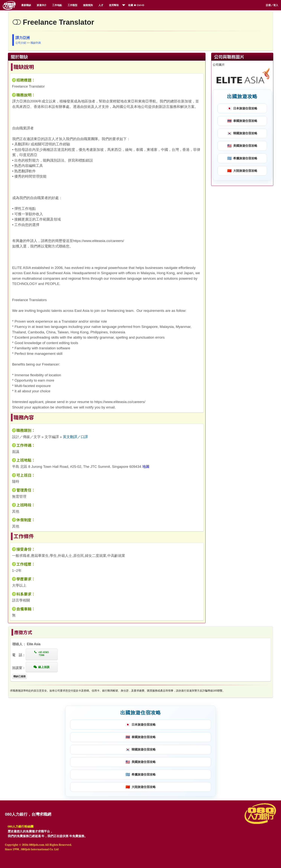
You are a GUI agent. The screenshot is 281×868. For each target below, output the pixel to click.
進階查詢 (88, 5)
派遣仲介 (42, 5)
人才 (101, 5)
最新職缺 (26, 5)
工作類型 (72, 5)
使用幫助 (114, 5)
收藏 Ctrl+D (136, 5)
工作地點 (57, 5)
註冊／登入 (272, 5)
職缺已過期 (19, 676)
